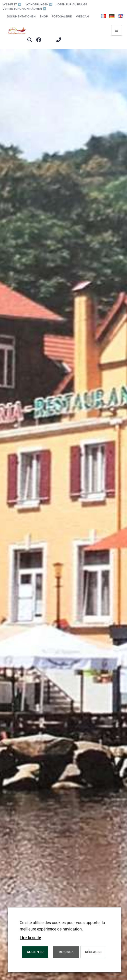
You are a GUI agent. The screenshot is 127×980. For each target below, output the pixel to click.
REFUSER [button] (66, 952)
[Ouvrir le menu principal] (117, 30)
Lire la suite (30, 938)
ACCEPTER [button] (35, 952)
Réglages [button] (93, 952)
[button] (30, 40)
